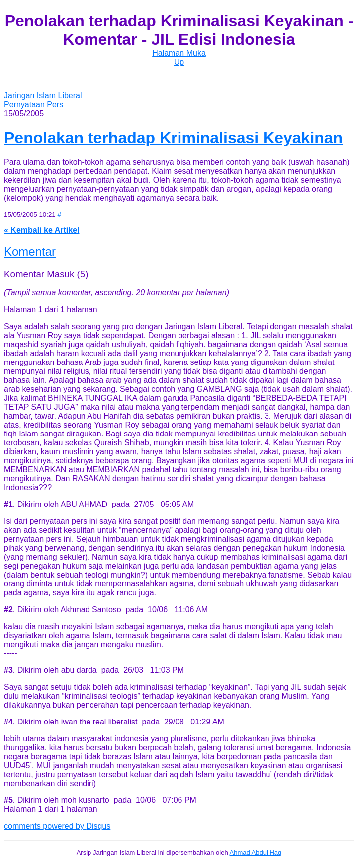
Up (179, 62)
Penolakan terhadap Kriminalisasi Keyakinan (173, 138)
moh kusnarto (85, 800)
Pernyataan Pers (34, 105)
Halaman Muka (179, 53)
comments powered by (57, 826)
